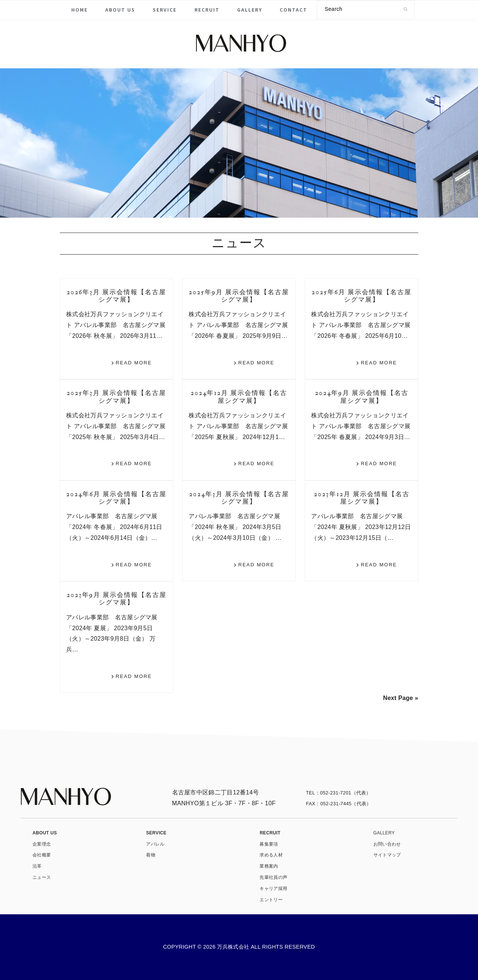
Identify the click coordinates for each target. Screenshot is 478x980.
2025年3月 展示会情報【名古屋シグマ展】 (116, 397)
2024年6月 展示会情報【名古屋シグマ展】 (116, 498)
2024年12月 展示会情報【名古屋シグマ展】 (239, 397)
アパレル (155, 844)
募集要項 (269, 844)
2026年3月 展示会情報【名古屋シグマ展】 (116, 296)
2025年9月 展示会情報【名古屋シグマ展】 (239, 296)
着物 (151, 855)
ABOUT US (45, 833)
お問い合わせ (387, 844)
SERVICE (156, 833)
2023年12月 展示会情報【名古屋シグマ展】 (362, 498)
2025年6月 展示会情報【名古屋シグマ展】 (361, 296)
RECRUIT (270, 833)
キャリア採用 (273, 889)
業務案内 (269, 866)
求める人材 (271, 855)
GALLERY (384, 833)
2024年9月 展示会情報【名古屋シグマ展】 (362, 397)
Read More (134, 363)
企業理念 (42, 844)
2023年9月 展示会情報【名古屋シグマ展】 (117, 599)
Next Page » (401, 698)
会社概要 (42, 855)
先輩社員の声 (273, 877)
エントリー (271, 900)
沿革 (37, 866)
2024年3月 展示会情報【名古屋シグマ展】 (239, 498)
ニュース (42, 877)
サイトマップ (387, 855)
